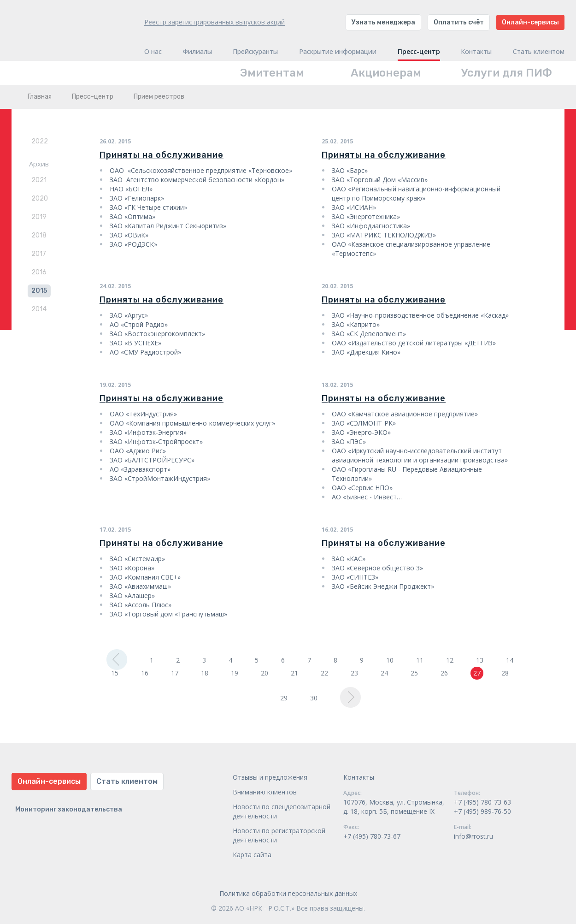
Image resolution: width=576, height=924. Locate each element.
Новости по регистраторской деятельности (279, 835)
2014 (39, 309)
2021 (39, 180)
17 (175, 673)
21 (294, 673)
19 (235, 673)
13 (480, 660)
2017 (39, 254)
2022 (40, 141)
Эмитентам (272, 73)
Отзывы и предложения (270, 777)
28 (505, 673)
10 (390, 660)
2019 (39, 217)
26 (444, 673)
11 (420, 660)
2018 (39, 235)
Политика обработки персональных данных (288, 893)
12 (450, 660)
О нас (153, 52)
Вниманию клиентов (265, 792)
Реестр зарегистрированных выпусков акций (215, 22)
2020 (40, 198)
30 (314, 698)
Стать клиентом (539, 52)
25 (414, 673)
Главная (40, 97)
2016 (39, 272)
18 (205, 673)
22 (324, 673)
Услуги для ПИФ (507, 73)
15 (115, 673)
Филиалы (197, 52)
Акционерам (386, 73)
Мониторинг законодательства (69, 809)
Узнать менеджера (383, 22)
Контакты (476, 52)
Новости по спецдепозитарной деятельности (282, 811)
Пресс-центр (419, 52)
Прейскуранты (255, 52)
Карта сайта (252, 855)
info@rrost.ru (473, 836)
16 (145, 673)
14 (510, 660)
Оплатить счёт (459, 22)
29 (284, 698)
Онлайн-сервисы (530, 22)
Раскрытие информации (338, 52)
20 (264, 673)
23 (354, 673)
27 (477, 673)
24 (384, 673)
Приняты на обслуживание (162, 155)
